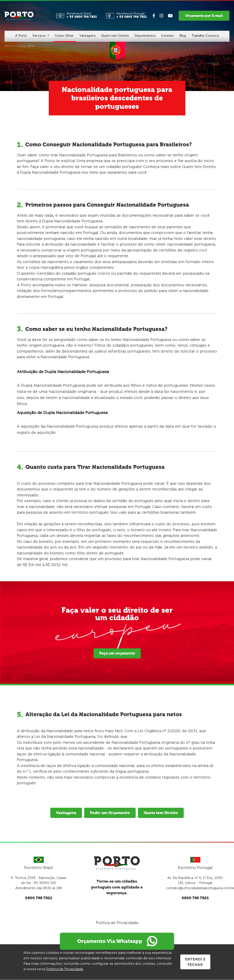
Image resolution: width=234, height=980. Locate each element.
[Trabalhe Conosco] (205, 36)
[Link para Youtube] (171, 16)
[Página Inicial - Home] (19, 15)
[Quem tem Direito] (115, 36)
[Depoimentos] (145, 36)
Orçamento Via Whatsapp (117, 937)
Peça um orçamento (117, 653)
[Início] (8, 46)
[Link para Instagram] (162, 16)
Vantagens (66, 813)
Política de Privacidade (117, 923)
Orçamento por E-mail (205, 16)
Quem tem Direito (161, 813)
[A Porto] (21, 36)
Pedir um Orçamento (110, 813)
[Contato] (168, 36)
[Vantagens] (87, 36)
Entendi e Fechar (195, 962)
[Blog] (183, 36)
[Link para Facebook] (155, 16)
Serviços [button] (40, 36)
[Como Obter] (64, 36)
